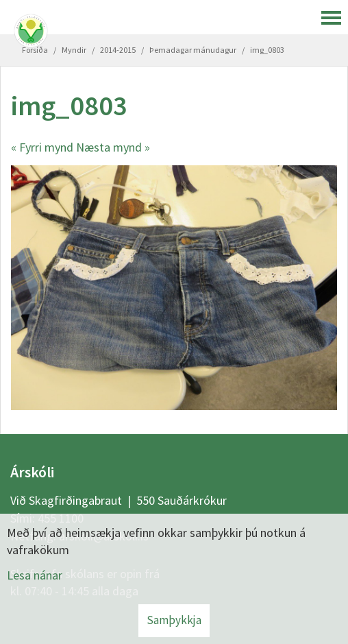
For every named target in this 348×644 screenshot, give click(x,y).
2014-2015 (118, 50)
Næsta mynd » (113, 147)
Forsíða (35, 50)
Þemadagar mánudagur (193, 50)
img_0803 (267, 50)
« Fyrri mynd (42, 147)
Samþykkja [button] (174, 620)
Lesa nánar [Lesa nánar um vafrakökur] (35, 575)
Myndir (74, 50)
